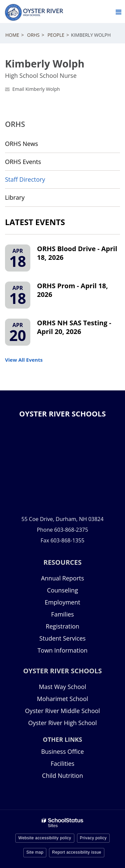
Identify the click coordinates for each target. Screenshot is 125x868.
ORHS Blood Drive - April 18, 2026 (77, 253)
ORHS (33, 35)
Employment (62, 602)
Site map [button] (35, 852)
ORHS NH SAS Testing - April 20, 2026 (74, 327)
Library (27, 200)
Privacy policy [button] (93, 838)
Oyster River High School (63, 723)
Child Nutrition (62, 775)
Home (12, 35)
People (56, 35)
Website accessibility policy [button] (45, 838)
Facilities (62, 763)
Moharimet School (63, 699)
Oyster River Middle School (62, 711)
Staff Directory (25, 179)
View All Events (24, 360)
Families (62, 614)
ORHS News (21, 144)
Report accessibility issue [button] (77, 852)
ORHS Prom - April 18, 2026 (72, 290)
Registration (62, 626)
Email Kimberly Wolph (36, 89)
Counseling (62, 590)
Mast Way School (63, 687)
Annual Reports (62, 578)
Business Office (62, 751)
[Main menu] (118, 12)
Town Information (62, 650)
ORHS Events (23, 162)
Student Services (62, 638)
